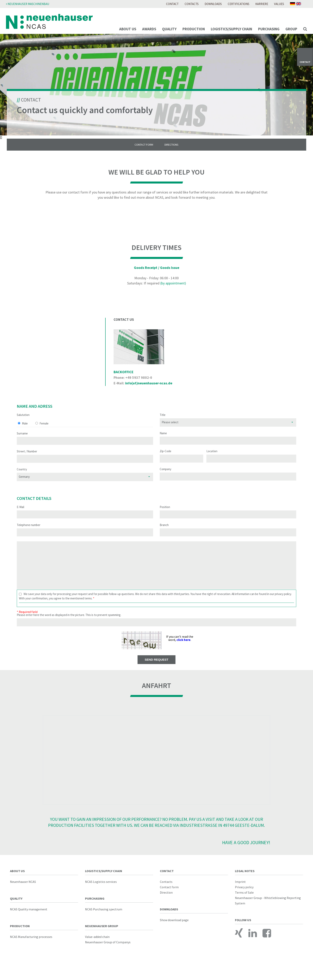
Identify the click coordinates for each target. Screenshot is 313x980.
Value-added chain (97, 942)
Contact (172, 4)
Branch (164, 530)
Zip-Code (165, 456)
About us (128, 29)
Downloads (213, 4)
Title (163, 420)
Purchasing (269, 29)
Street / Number (27, 456)
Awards (149, 29)
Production (194, 29)
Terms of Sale (244, 898)
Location (212, 456)
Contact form (169, 892)
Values (279, 4)
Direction (166, 898)
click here (183, 645)
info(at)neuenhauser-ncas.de (149, 388)
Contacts (192, 4)
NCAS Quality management (29, 914)
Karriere (262, 4)
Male (25, 429)
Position (165, 512)
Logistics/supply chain (231, 29)
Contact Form (143, 150)
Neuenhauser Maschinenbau (28, 4)
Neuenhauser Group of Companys (108, 947)
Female (44, 429)
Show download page (174, 925)
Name (163, 438)
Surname (22, 439)
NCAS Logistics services (101, 887)
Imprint (240, 887)
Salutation (23, 420)
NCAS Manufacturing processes (31, 942)
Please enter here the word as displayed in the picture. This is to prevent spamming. (69, 620)
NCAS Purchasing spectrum (104, 914)
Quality (169, 29)
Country (22, 474)
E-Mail (20, 512)
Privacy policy (244, 892)
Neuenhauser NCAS (23, 887)
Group (291, 29)
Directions (172, 150)
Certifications (239, 4)
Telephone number (29, 530)
